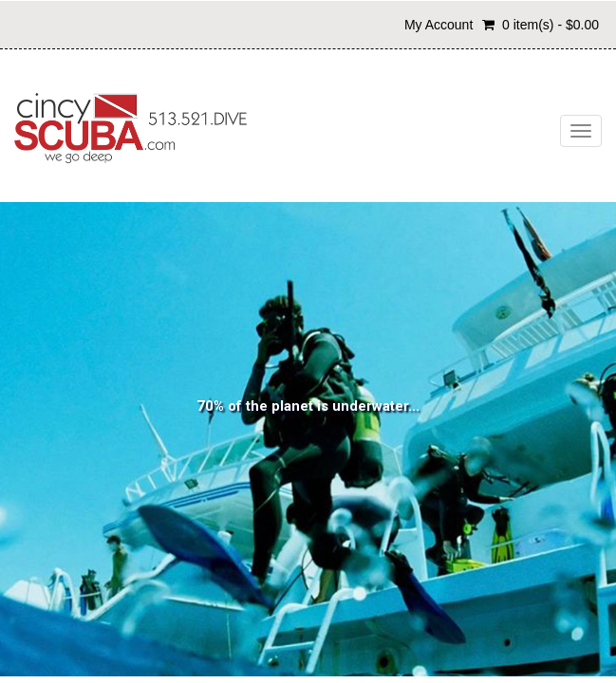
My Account (439, 25)
